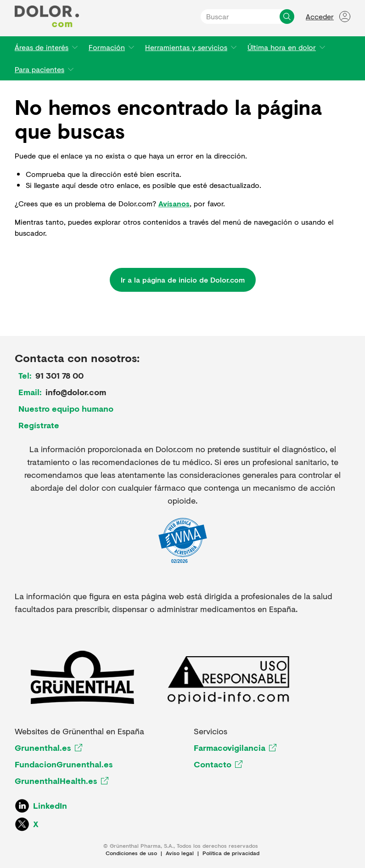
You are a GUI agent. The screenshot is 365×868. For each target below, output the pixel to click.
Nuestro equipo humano (66, 408)
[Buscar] (287, 17)
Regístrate (39, 425)
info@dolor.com (76, 392)
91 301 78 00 (59, 375)
